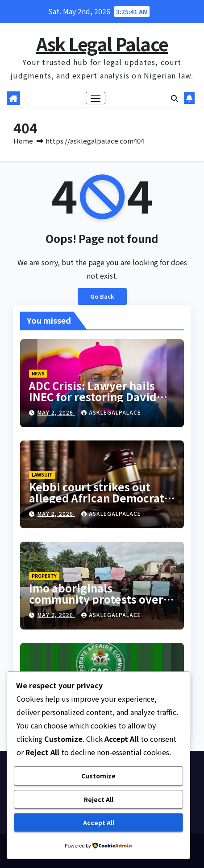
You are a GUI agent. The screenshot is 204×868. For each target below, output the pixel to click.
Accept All (99, 823)
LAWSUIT (42, 475)
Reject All (99, 799)
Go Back (102, 296)
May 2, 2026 (56, 412)
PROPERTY (44, 576)
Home (23, 141)
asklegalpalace (111, 412)
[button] (175, 98)
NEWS (38, 373)
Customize (98, 776)
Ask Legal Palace (102, 44)
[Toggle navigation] (96, 98)
